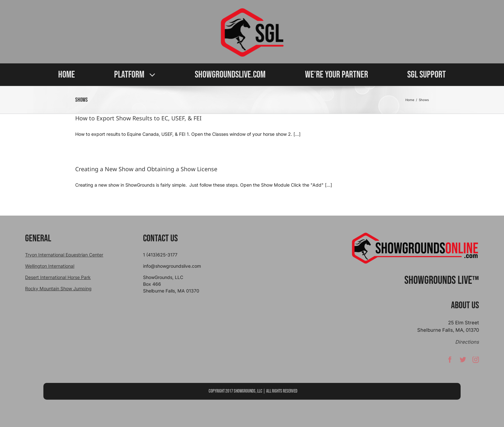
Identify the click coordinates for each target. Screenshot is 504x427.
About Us (465, 305)
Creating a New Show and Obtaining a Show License (146, 169)
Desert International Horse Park (58, 277)
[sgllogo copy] (252, 10)
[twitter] (463, 361)
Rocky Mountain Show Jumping (58, 288)
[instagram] (476, 361)
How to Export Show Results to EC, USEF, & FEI (138, 118)
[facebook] (450, 361)
